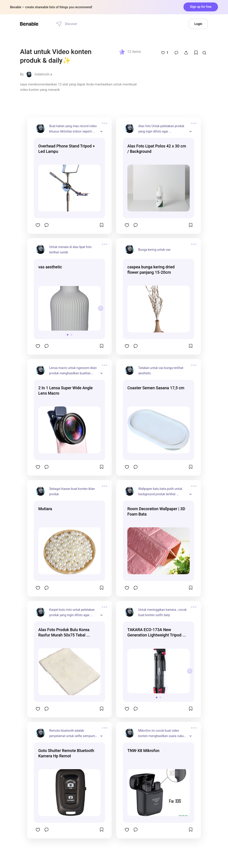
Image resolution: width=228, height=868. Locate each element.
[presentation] (101, 308)
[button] (68, 335)
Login (198, 24)
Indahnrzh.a (43, 74)
